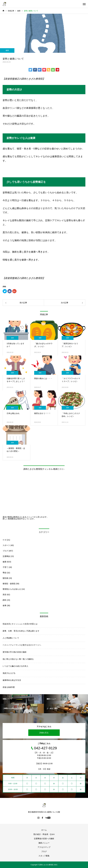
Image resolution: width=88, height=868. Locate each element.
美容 (4, 595)
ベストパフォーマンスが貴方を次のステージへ (22, 645)
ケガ (4, 540)
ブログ (5, 551)
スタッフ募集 (44, 856)
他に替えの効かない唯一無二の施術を (18, 659)
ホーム (44, 830)
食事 (4, 606)
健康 (7, 50)
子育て (5, 567)
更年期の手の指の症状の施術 (15, 652)
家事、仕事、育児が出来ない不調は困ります (21, 631)
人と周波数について (11, 638)
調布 (4, 600)
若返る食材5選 (9, 687)
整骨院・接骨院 (9, 584)
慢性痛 (5, 578)
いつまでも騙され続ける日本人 (15, 666)
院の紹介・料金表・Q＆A (44, 834)
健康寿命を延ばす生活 (12, 680)
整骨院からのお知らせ (12, 589)
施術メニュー (44, 843)
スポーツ (6, 545)
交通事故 (6, 556)
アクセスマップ (44, 847)
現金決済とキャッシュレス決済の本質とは (20, 624)
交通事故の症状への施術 (44, 839)
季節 (4, 573)
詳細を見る (44, 733)
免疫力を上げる (9, 673)
